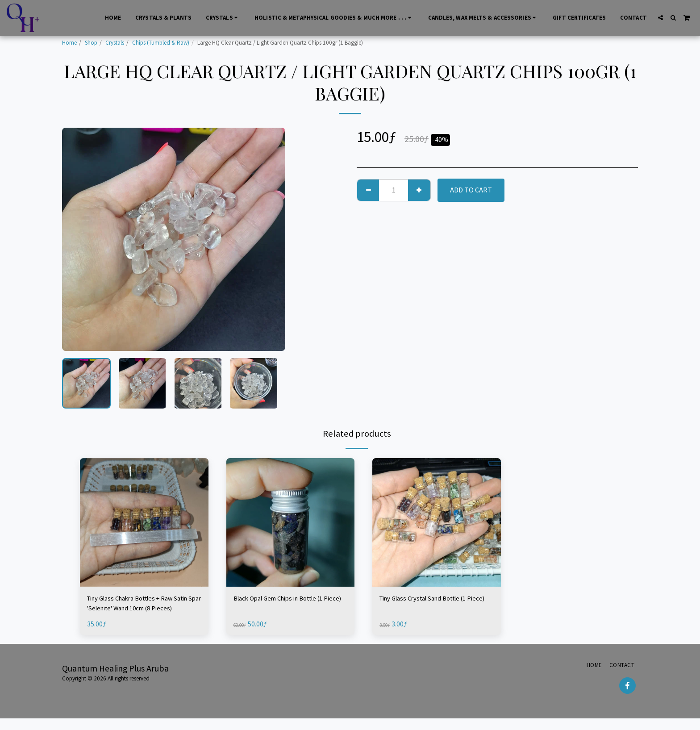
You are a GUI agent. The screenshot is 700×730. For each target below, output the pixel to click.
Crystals (115, 43)
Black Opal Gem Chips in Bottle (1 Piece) (286, 605)
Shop (91, 43)
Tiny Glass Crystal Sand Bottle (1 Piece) (431, 605)
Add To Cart (471, 190)
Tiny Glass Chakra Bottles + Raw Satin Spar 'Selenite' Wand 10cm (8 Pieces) (142, 605)
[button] (660, 18)
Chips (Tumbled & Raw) (161, 43)
